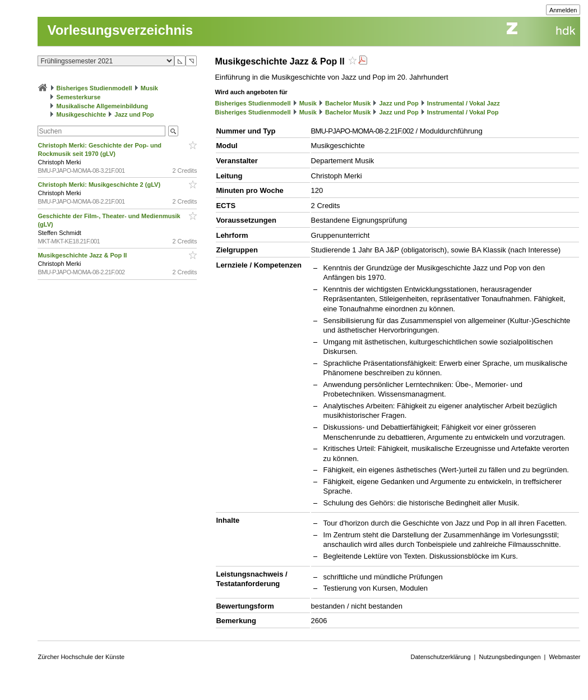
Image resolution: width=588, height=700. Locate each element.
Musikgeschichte (82, 114)
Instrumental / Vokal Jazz (464, 103)
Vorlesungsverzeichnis (120, 30)
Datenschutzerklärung (441, 657)
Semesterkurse (79, 97)
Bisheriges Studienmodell (94, 88)
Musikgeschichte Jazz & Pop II (83, 255)
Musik (149, 88)
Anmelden (563, 10)
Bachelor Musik (348, 103)
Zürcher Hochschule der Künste (81, 657)
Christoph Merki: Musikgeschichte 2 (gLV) (100, 185)
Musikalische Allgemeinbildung (102, 106)
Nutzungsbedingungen (510, 657)
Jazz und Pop (134, 114)
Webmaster (564, 657)
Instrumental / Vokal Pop (463, 112)
